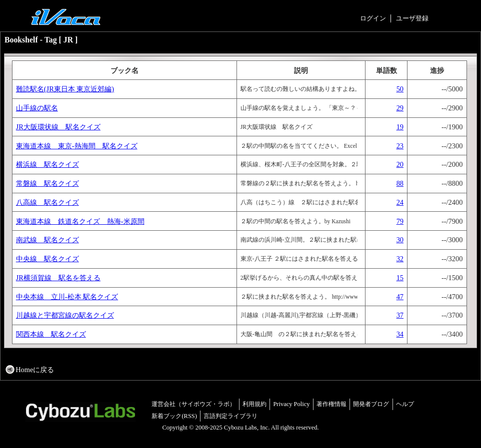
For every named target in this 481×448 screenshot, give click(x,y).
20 (400, 164)
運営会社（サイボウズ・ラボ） (193, 404)
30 (400, 240)
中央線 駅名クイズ (47, 259)
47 (400, 297)
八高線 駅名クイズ (47, 202)
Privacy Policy (291, 404)
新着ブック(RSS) (174, 416)
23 (400, 146)
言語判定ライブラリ (230, 416)
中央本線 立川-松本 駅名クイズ (67, 297)
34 (400, 334)
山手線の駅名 (37, 108)
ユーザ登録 (412, 18)
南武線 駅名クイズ (47, 240)
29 (400, 108)
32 (400, 259)
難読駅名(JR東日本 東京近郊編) (65, 89)
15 (400, 278)
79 (400, 221)
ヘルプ (405, 404)
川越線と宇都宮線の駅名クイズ (65, 315)
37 (400, 315)
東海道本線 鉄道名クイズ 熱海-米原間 (80, 221)
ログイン (373, 18)
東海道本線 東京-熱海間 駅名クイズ (77, 146)
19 (400, 127)
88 (400, 183)
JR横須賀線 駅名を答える (58, 278)
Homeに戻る (35, 370)
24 (400, 202)
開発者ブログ (371, 404)
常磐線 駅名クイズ (47, 183)
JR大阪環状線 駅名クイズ (58, 127)
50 (400, 89)
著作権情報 (331, 404)
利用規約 (254, 404)
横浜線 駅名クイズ (47, 164)
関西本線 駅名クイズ (51, 334)
